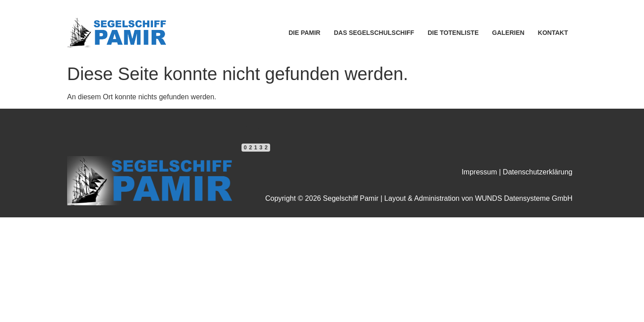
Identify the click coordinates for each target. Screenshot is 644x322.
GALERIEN (508, 33)
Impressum (479, 172)
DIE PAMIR (304, 33)
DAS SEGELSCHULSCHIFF (374, 33)
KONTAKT (553, 33)
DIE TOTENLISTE (453, 33)
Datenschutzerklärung (538, 172)
